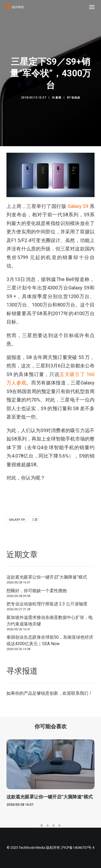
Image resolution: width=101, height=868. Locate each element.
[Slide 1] (42, 825)
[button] (92, 7)
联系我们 (80, 693)
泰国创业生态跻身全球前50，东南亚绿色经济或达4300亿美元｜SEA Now (50, 640)
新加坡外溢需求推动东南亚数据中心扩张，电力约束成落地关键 (50, 621)
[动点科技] (15, 7)
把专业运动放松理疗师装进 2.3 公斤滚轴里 (47, 604)
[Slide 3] (54, 825)
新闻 (58, 98)
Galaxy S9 (77, 206)
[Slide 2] (48, 825)
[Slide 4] (60, 825)
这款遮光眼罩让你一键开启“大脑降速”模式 (47, 577)
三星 (35, 520)
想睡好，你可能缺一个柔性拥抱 (37, 591)
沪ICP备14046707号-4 (78, 848)
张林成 (76, 98)
